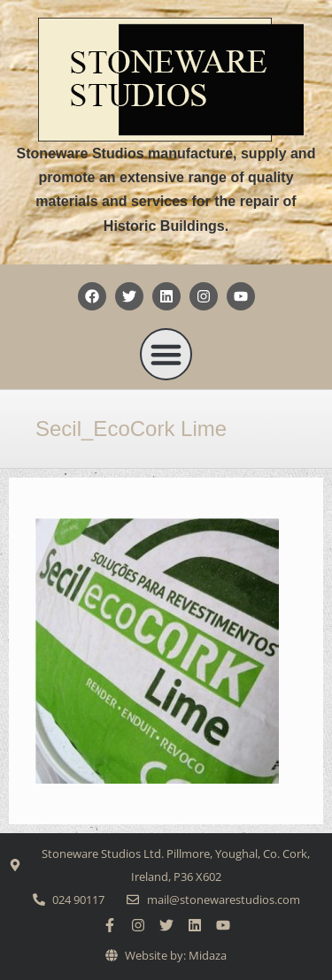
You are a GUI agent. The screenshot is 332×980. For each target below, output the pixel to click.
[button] (166, 355)
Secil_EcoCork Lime (131, 429)
